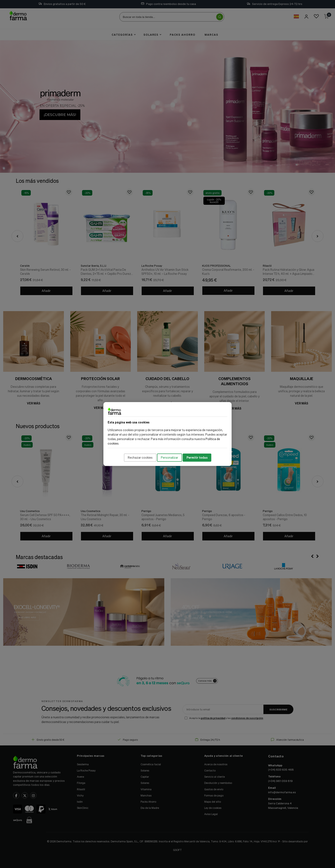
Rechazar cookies (140, 457)
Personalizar (170, 457)
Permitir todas (197, 457)
